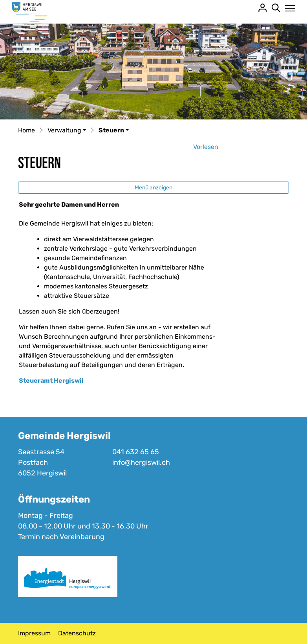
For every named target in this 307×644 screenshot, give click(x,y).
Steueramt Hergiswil (51, 381)
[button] (67, 131)
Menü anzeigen (153, 188)
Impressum (34, 633)
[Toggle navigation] (288, 8)
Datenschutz (77, 633)
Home (26, 130)
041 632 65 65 (136, 452)
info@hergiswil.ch (141, 462)
